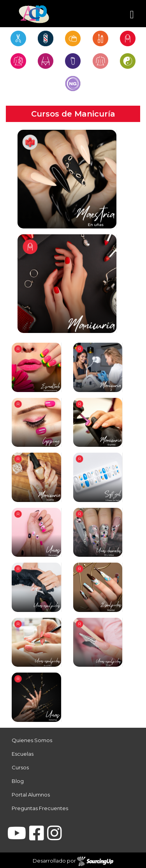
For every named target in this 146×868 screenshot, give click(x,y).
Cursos (20, 767)
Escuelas (23, 754)
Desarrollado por (73, 861)
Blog (18, 781)
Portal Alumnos (31, 795)
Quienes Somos (32, 740)
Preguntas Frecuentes (40, 808)
